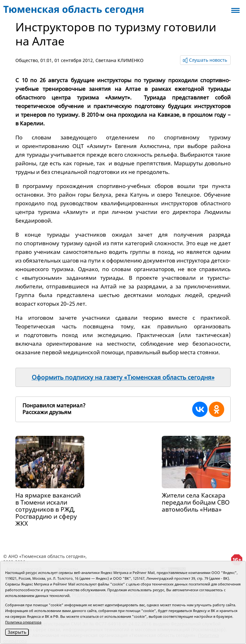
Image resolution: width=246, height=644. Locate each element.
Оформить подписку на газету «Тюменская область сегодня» (123, 377)
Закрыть (17, 632)
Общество (27, 60)
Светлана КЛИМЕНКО (119, 60)
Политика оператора (23, 622)
